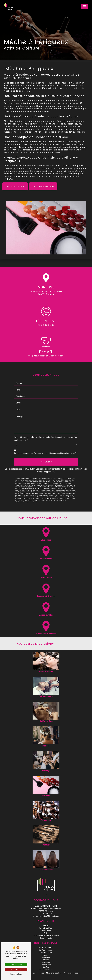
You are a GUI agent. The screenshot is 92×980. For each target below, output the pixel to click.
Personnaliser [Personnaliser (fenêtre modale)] (16, 974)
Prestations (46, 931)
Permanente (46, 965)
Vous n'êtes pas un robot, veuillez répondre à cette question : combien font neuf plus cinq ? (46, 431)
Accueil (46, 926)
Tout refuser (16, 969)
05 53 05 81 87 (46, 325)
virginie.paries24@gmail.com (46, 916)
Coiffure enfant (46, 953)
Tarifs (46, 933)
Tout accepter (16, 965)
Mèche (46, 960)
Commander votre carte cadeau (46, 936)
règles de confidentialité (50, 461)
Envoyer (49, 454)
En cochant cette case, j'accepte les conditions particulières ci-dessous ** (45, 445)
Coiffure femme (46, 948)
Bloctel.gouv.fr (34, 492)
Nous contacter (46, 938)
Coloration (46, 962)
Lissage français (46, 970)
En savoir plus (15, 186)
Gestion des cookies (73, 973)
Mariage (46, 955)
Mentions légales (53, 973)
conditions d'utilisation (75, 461)
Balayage (46, 957)
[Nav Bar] (84, 6)
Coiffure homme (46, 950)
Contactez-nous (43, 186)
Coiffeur (46, 967)
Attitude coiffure (46, 928)
